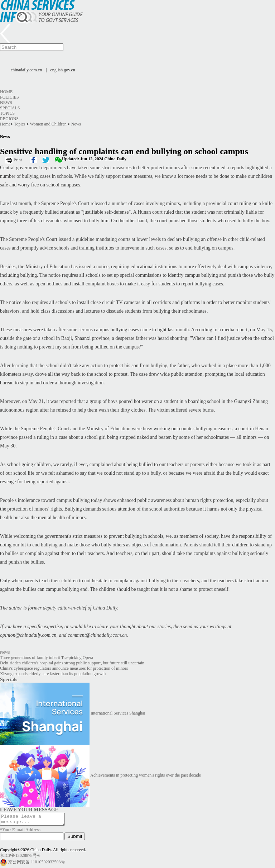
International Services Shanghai (118, 713)
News (6, 103)
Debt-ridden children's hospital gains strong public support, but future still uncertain (72, 663)
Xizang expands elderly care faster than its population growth (53, 674)
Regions (9, 119)
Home (6, 92)
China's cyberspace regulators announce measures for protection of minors (64, 668)
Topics (7, 113)
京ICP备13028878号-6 (20, 858)
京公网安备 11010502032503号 (37, 864)
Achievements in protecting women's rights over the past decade (146, 775)
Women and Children (48, 124)
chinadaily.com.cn (26, 70)
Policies (9, 97)
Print (18, 160)
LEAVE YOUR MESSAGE (29, 810)
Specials (10, 108)
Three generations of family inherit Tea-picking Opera (47, 658)
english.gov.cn (63, 70)
